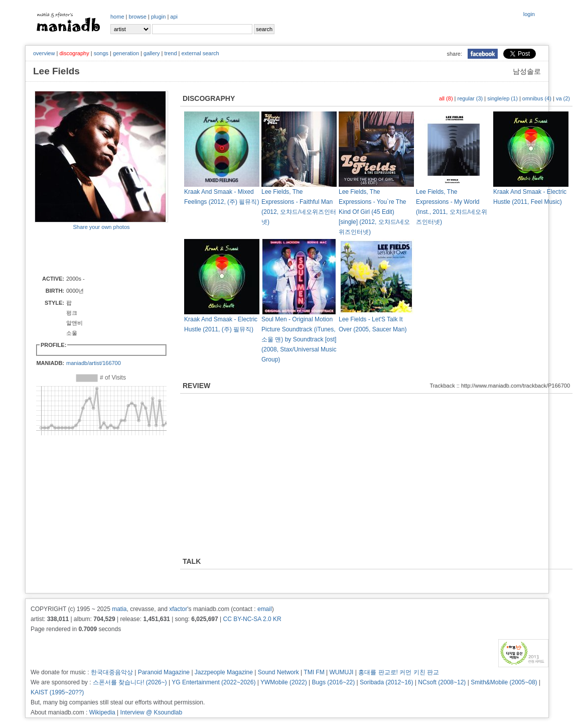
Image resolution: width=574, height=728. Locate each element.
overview (44, 53)
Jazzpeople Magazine (224, 672)
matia (119, 609)
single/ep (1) (503, 98)
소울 (72, 333)
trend (170, 53)
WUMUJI (341, 672)
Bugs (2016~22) (334, 682)
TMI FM (314, 672)
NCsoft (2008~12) (442, 682)
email (265, 609)
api (174, 17)
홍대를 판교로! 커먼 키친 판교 (399, 672)
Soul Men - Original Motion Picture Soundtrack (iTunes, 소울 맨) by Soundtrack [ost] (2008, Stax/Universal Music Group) (299, 339)
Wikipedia (102, 712)
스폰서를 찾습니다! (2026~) (130, 682)
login (529, 14)
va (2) (563, 98)
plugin (158, 17)
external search (200, 53)
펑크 (75, 323)
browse (138, 17)
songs (101, 53)
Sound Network (278, 672)
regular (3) (470, 98)
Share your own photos (101, 227)
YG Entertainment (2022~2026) (213, 682)
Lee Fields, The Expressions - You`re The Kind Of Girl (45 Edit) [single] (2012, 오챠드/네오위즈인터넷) (374, 212)
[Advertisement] (93, 252)
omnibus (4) (537, 98)
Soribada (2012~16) (386, 682)
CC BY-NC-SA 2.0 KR (252, 619)
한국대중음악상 (112, 672)
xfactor (178, 609)
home (117, 17)
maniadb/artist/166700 (94, 363)
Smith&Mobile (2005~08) (504, 682)
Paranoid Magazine (164, 672)
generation (126, 53)
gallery (152, 53)
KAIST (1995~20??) (57, 692)
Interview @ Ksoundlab (152, 712)
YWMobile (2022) (284, 682)
